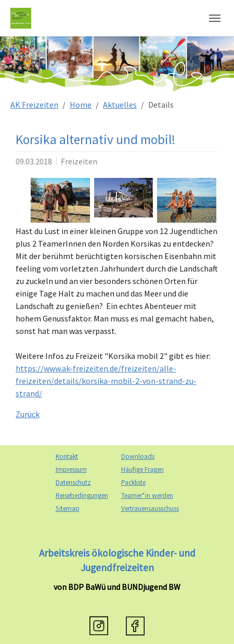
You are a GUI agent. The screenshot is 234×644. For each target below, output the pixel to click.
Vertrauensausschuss (150, 508)
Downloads (138, 456)
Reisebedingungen (82, 495)
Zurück (28, 414)
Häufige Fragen (142, 469)
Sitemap (68, 508)
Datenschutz (73, 482)
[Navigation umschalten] (215, 18)
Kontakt (67, 456)
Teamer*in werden (147, 495)
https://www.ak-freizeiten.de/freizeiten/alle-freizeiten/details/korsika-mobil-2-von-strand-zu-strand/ (106, 381)
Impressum (71, 469)
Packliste (133, 482)
